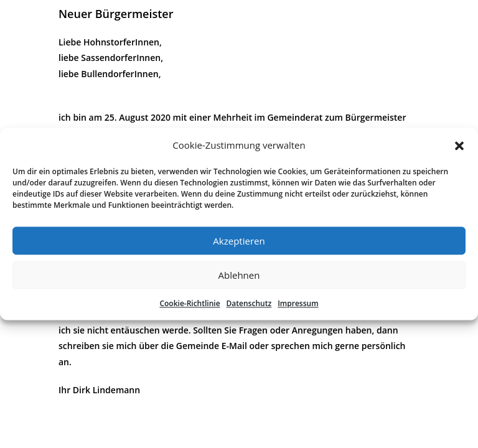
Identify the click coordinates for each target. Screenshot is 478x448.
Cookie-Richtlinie (190, 303)
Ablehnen (239, 275)
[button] (459, 146)
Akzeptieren (239, 241)
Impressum (298, 303)
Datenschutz (249, 303)
